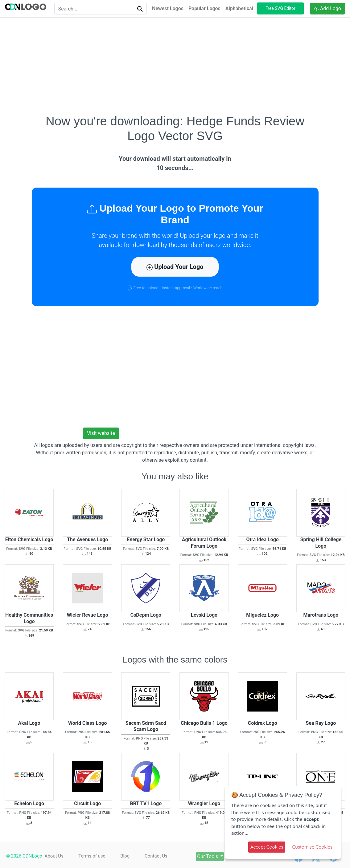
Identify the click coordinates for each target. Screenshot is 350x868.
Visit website (101, 433)
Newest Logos (168, 8)
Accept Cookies (267, 847)
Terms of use (92, 856)
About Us (54, 856)
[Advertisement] (175, 66)
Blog (125, 856)
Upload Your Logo (175, 267)
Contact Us (156, 856)
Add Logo (327, 8)
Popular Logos (204, 8)
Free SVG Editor (280, 8)
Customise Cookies (312, 847)
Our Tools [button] (208, 856)
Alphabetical (239, 8)
